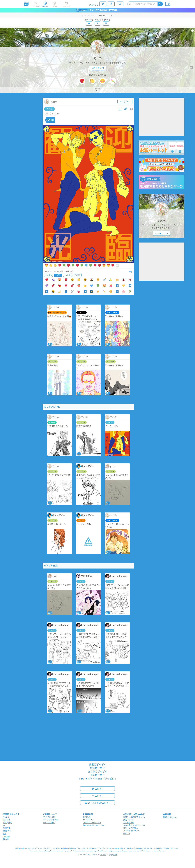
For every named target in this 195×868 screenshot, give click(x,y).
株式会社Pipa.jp (170, 817)
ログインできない (130, 828)
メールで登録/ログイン (98, 803)
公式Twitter (128, 820)
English (6, 817)
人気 (58, 275)
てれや (97, 58)
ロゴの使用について (131, 831)
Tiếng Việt (7, 823)
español (6, 820)
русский (6, 836)
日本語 (6, 839)
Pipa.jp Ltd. (113, 855)
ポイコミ (127, 833)
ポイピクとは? (49, 817)
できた (49, 109)
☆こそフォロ (97, 68)
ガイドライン (89, 820)
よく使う (48, 275)
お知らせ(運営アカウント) (134, 817)
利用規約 (87, 817)
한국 (5, 825)
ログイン (97, 789)
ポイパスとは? (49, 823)
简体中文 (7, 828)
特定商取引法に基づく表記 (94, 825)
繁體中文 (7, 831)
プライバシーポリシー (92, 823)
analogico (103, 855)
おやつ (68, 275)
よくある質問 (129, 823)
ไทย (5, 834)
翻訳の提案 (15, 814)
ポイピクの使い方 (50, 820)
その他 (77, 275)
